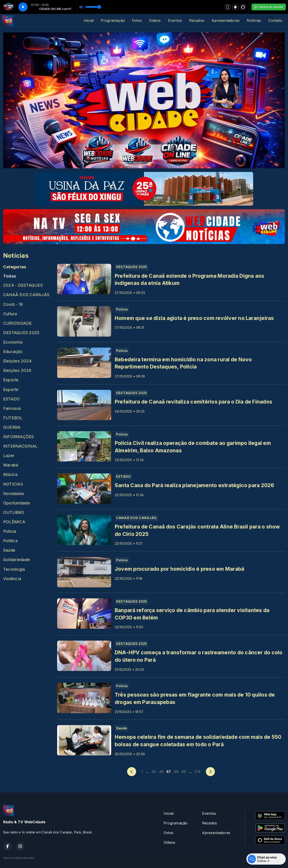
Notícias (254, 20)
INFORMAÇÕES (19, 437)
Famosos (12, 408)
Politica (10, 541)
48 (176, 772)
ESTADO (11, 399)
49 (183, 772)
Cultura (10, 314)
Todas (10, 276)
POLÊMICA (14, 522)
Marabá (11, 465)
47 (169, 772)
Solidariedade (17, 559)
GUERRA (12, 427)
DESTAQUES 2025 (21, 333)
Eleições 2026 (17, 370)
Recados (197, 20)
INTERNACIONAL (20, 446)
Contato (275, 20)
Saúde (9, 550)
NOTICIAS (13, 484)
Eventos (175, 20)
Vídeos (155, 20)
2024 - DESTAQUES (23, 285)
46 (161, 772)
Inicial (89, 20)
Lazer (9, 455)
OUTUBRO (14, 512)
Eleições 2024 (17, 361)
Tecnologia (14, 569)
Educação (13, 351)
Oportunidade (17, 503)
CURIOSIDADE (18, 323)
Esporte (11, 380)
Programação (113, 20)
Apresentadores (226, 20)
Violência (12, 579)
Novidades (14, 493)
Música (10, 474)
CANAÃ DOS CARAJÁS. (27, 295)
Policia (10, 531)
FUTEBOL (13, 418)
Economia (13, 342)
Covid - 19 (13, 304)
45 (154, 772)
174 (197, 772)
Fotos (137, 20)
